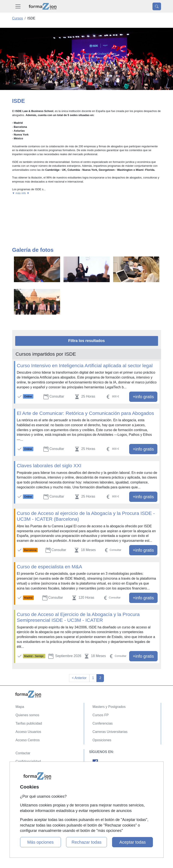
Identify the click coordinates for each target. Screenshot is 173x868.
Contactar (23, 753)
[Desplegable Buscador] (157, 6)
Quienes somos (27, 715)
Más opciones (40, 842)
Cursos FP (101, 715)
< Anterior (79, 678)
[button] (87, 193)
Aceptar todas (132, 842)
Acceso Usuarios (28, 732)
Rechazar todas (86, 842)
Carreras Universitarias (110, 732)
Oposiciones (102, 740)
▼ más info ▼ (21, 193)
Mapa (20, 707)
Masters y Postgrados (109, 707)
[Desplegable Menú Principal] (18, 6)
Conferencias (103, 723)
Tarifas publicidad (29, 723)
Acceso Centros (28, 740)
